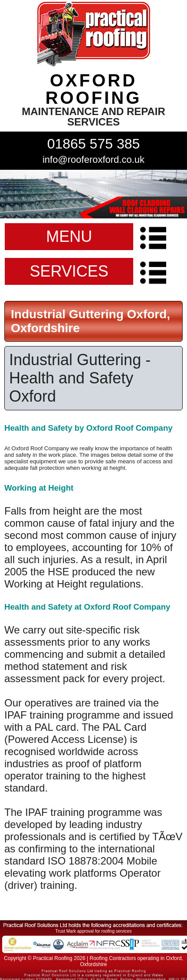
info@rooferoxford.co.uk (93, 160)
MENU (69, 236)
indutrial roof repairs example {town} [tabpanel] (93, 194)
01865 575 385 (94, 144)
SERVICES (69, 271)
